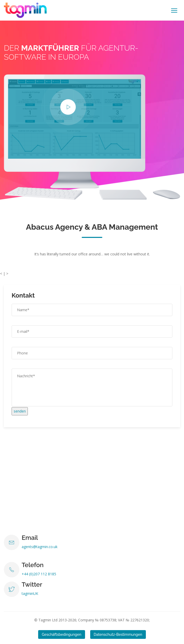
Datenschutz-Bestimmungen (118, 634)
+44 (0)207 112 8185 (39, 574)
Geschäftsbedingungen (61, 634)
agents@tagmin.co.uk (40, 547)
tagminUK (30, 593)
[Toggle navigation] (174, 10)
